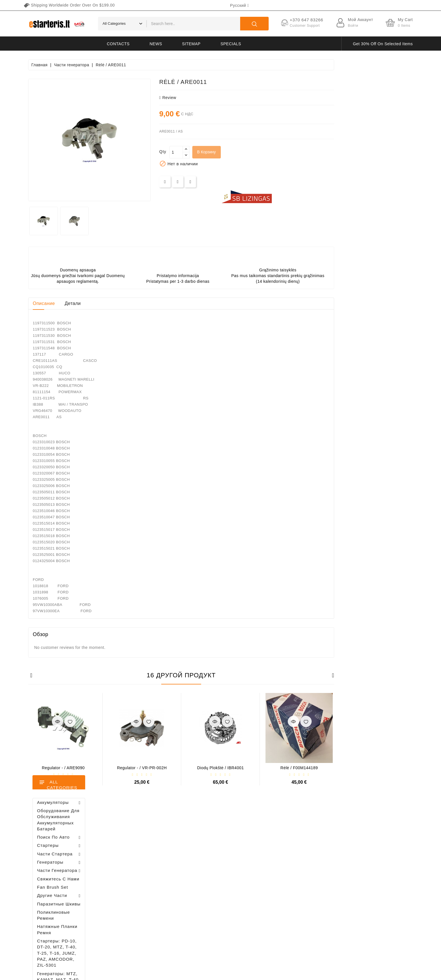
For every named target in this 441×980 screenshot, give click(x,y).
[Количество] (255, 152)
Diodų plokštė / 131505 (71, 435)
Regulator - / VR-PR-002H (221, 768)
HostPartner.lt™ (99, 973)
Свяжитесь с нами (291, 902)
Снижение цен (205, 832)
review (246, 98)
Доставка (283, 832)
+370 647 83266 (53, 844)
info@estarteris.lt (54, 854)
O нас (280, 862)
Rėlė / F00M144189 (378, 768)
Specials (231, 44)
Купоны (133, 887)
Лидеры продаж (207, 852)
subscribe (384, 927)
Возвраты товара (142, 847)
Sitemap (191, 44)
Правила (283, 852)
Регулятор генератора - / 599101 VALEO (63, 560)
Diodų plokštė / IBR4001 (299, 768)
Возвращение (287, 892)
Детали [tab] (151, 303)
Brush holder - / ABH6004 (72, 375)
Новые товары (205, 842)
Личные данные (141, 837)
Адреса (133, 877)
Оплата (281, 872)
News (156, 44)
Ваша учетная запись (146, 823)
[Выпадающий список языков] (240, 5)
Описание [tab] (122, 303)
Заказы (133, 857)
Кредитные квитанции (147, 867)
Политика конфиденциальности (304, 842)
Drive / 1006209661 (75, 403)
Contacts (118, 44)
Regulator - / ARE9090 (142, 768)
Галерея (282, 882)
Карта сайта (286, 912)
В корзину (285, 152)
